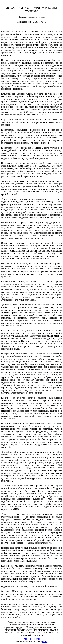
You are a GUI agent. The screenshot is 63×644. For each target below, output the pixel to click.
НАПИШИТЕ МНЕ (31, 639)
